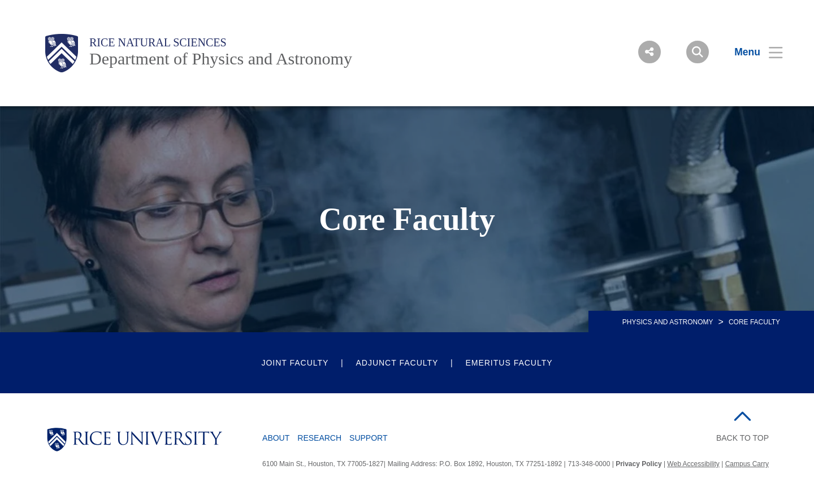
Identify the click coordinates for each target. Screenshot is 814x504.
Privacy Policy (638, 464)
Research (319, 438)
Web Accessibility (693, 464)
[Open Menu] (752, 52)
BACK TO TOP (742, 438)
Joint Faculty (295, 363)
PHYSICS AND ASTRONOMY (668, 322)
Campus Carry (747, 464)
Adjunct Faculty (397, 363)
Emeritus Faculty (509, 363)
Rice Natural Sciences (158, 42)
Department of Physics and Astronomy (221, 58)
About (276, 438)
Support (368, 438)
